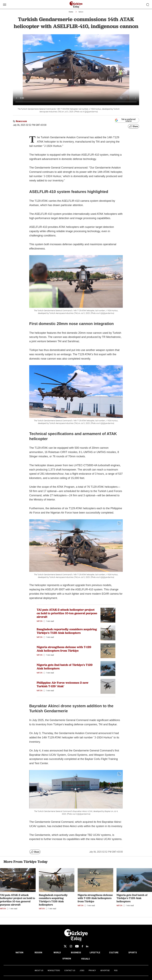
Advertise (105, 971)
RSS (116, 971)
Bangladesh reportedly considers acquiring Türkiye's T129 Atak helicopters (67, 631)
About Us (39, 971)
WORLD (57, 953)
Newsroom (21, 121)
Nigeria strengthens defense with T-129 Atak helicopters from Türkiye (64, 649)
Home (71, 12)
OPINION (67, 959)
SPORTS (133, 953)
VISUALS (85, 959)
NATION (19, 953)
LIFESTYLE (95, 953)
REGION (38, 953)
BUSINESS (76, 953)
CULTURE (114, 953)
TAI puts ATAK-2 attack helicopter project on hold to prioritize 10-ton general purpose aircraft (67, 613)
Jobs (82, 971)
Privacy (92, 971)
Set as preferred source (125, 120)
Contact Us (70, 971)
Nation (81, 12)
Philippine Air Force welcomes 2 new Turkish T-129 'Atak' (63, 684)
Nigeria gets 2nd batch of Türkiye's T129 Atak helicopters (65, 667)
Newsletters (54, 971)
